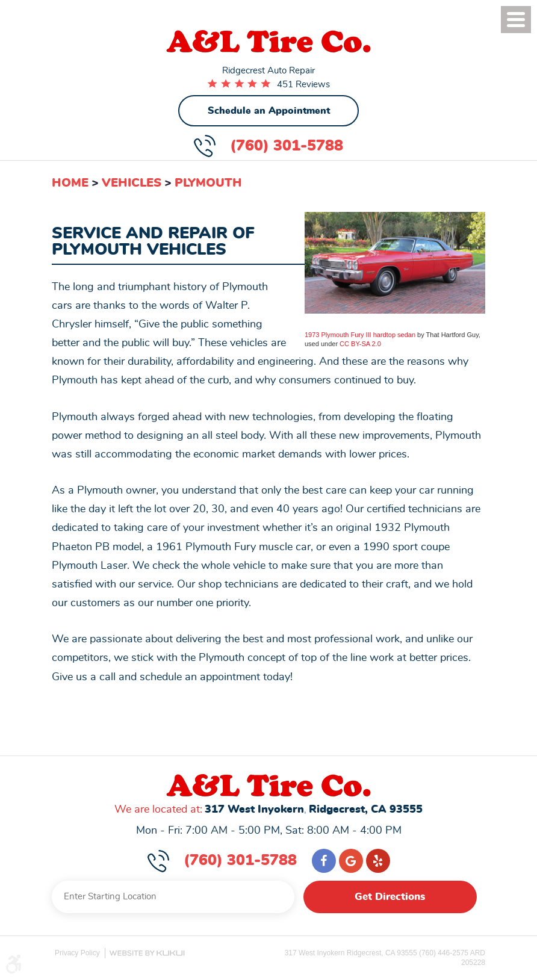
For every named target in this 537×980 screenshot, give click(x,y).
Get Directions (390, 897)
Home (70, 183)
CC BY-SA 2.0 (360, 344)
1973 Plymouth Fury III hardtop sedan (360, 335)
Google (351, 861)
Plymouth (208, 183)
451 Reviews (303, 85)
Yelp (378, 861)
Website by (147, 953)
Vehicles (132, 183)
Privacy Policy (77, 953)
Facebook (324, 861)
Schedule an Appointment (269, 111)
